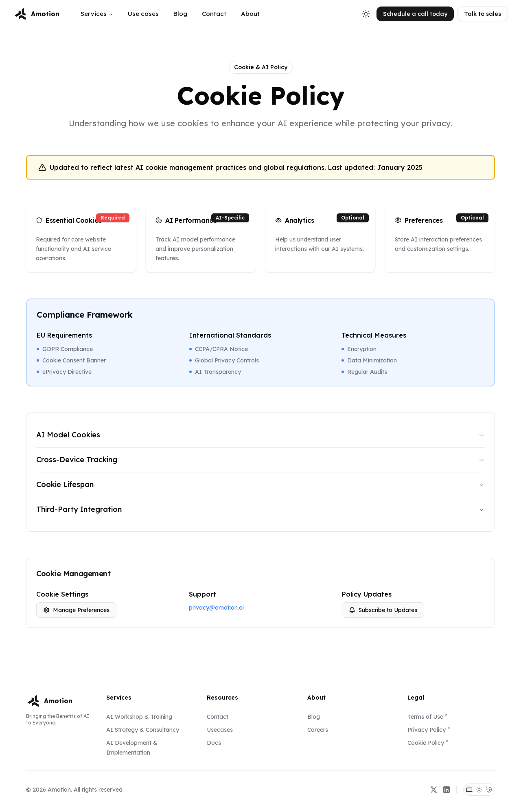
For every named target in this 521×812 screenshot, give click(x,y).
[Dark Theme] (489, 790)
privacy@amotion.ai (216, 608)
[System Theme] (469, 790)
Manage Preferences (76, 610)
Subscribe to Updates (383, 610)
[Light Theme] (479, 790)
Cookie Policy (426, 743)
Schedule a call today (415, 14)
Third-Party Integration (260, 509)
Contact (214, 14)
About (250, 14)
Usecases (220, 730)
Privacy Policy (427, 730)
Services (97, 14)
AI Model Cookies (260, 435)
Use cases (143, 14)
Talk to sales (483, 14)
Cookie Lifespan (260, 484)
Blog (180, 14)
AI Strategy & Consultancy (143, 730)
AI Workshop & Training (139, 717)
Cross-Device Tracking (260, 460)
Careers (318, 730)
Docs (214, 743)
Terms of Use (425, 717)
